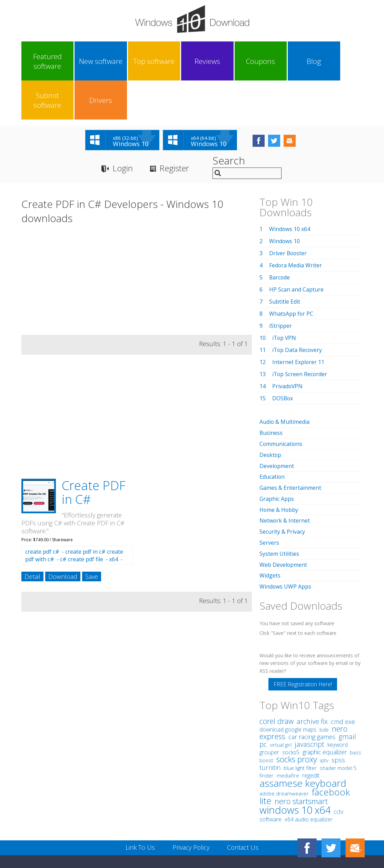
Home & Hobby (279, 469)
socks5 (291, 709)
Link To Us (140, 804)
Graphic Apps (277, 458)
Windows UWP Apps (285, 544)
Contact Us (243, 804)
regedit (311, 732)
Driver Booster (288, 214)
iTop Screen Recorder (300, 335)
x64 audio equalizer (309, 776)
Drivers (341, 61)
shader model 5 (338, 725)
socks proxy (297, 716)
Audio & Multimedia (285, 383)
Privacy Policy (191, 804)
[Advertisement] (137, 245)
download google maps (288, 686)
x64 (114, 521)
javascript (309, 701)
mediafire (288, 732)
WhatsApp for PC (291, 275)
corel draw (277, 678)
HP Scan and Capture (296, 251)
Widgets (270, 533)
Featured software (42, 61)
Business (271, 394)
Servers (269, 501)
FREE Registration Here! (303, 641)
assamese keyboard (303, 740)
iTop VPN (285, 299)
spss (338, 717)
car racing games (312, 694)
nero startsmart (301, 758)
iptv (324, 717)
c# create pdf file (82, 521)
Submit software (298, 61)
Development (277, 426)
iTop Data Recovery (298, 311)
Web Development (283, 522)
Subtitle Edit (285, 263)
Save (92, 538)
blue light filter (300, 725)
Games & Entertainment (290, 447)
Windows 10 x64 (290, 190)
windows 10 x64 (295, 767)
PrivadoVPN (288, 347)
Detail (32, 538)
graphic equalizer (325, 709)
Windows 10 (285, 202)
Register (175, 130)
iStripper (280, 287)
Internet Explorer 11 (298, 323)
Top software (127, 61)
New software (85, 61)
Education (272, 437)
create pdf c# (42, 513)
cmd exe (343, 678)
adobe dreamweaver (284, 750)
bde (324, 686)
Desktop (270, 415)
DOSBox (283, 360)
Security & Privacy (282, 490)
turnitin (270, 724)
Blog (256, 61)
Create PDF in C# (94, 454)
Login (123, 130)
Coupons (213, 61)
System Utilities (279, 512)
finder (267, 732)
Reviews (170, 61)
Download (63, 538)
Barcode (280, 239)
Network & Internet (285, 479)
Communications (281, 404)
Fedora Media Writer (296, 227)
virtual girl (281, 702)
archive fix (312, 678)
